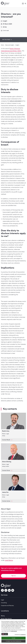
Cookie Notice (14, 631)
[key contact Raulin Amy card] (14, 425)
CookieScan (23, 635)
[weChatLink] (13, 590)
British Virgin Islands (6, 619)
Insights (17, 45)
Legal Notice (9, 560)
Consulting (4, 603)
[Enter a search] (25, 4)
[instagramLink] (6, 590)
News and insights (10, 45)
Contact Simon (7, 471)
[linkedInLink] (9, 590)
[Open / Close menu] (23, 4)
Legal (2, 600)
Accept (13, 638)
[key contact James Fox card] (14, 487)
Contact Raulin (7, 440)
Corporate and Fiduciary (7, 606)
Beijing (3, 616)
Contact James (7, 501)
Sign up (14, 576)
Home (2, 45)
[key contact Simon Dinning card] (14, 456)
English (5, 634)
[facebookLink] (2, 590)
